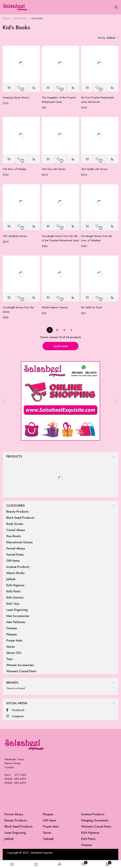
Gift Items (13, 561)
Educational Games (19, 542)
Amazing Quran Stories (16, 98)
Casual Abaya (16, 530)
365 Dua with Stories (54, 169)
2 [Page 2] (57, 330)
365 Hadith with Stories (94, 169)
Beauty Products (17, 511)
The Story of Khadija (14, 169)
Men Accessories (18, 616)
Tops (9, 659)
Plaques (12, 634)
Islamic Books (15, 573)
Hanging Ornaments (95, 820)
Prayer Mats (14, 640)
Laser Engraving (17, 610)
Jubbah (11, 579)
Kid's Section (20, 18)
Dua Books (14, 536)
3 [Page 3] (64, 330)
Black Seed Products (20, 518)
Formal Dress (15, 554)
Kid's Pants (13, 591)
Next (71, 330)
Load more (61, 346)
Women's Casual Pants (21, 671)
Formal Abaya (16, 548)
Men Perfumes (16, 622)
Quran (11, 647)
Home (6, 18)
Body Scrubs (15, 524)
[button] (9, 88)
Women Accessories (20, 665)
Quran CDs (14, 653)
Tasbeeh (48, 839)
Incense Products (18, 567)
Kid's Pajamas (15, 585)
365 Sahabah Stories (15, 236)
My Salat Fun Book (92, 307)
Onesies (12, 628)
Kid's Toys (13, 604)
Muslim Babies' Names (55, 307)
